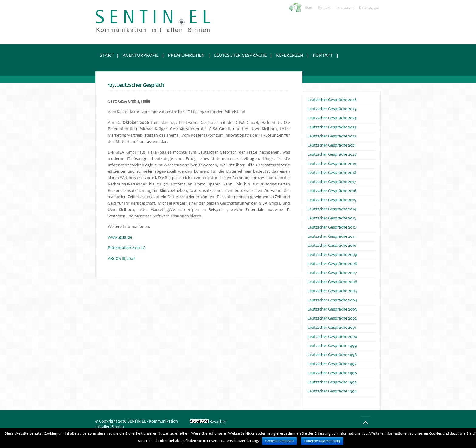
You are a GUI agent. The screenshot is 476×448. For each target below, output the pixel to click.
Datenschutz (369, 8)
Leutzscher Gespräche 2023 (332, 127)
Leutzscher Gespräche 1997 (332, 364)
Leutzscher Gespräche (240, 56)
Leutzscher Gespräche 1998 (332, 355)
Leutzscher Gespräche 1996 (332, 373)
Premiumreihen (186, 56)
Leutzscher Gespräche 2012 (332, 228)
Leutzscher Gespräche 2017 (332, 182)
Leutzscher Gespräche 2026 (332, 100)
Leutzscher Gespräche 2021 (332, 146)
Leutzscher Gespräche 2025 (332, 109)
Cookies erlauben (279, 441)
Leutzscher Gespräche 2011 (331, 237)
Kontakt (324, 8)
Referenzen (290, 56)
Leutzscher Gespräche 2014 (332, 209)
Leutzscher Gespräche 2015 (332, 200)
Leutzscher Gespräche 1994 (332, 392)
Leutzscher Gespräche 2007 (332, 273)
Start (309, 8)
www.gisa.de (120, 238)
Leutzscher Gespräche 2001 (332, 328)
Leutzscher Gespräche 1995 (332, 382)
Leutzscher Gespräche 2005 (332, 291)
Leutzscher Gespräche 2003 (332, 310)
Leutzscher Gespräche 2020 (332, 155)
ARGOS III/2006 (122, 259)
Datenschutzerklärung (322, 441)
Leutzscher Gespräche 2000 (332, 337)
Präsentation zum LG (127, 248)
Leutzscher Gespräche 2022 (332, 137)
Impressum (345, 8)
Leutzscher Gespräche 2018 (332, 173)
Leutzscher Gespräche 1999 (332, 346)
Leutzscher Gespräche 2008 (332, 264)
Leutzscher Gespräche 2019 (332, 164)
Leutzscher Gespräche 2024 (332, 118)
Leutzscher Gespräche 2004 (332, 300)
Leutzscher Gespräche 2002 (332, 319)
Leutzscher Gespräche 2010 (332, 246)
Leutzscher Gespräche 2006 (332, 282)
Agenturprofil (141, 56)
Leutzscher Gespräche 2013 (332, 219)
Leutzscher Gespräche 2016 (332, 191)
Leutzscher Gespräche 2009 (332, 255)
